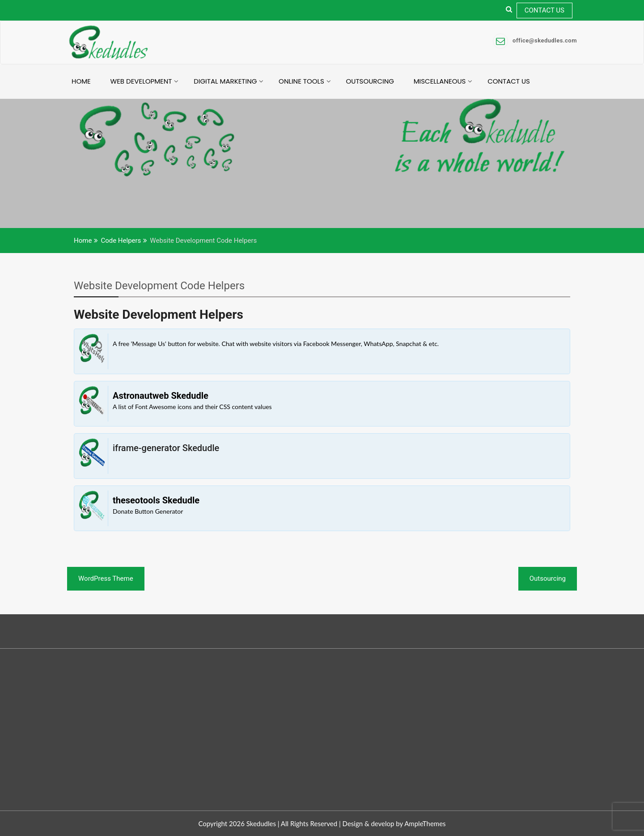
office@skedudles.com (535, 40)
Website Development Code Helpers (159, 286)
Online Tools (301, 81)
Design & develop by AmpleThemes (394, 823)
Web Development (141, 81)
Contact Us (544, 10)
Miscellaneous (440, 81)
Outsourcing (370, 81)
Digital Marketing (225, 81)
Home (81, 81)
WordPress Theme (106, 578)
